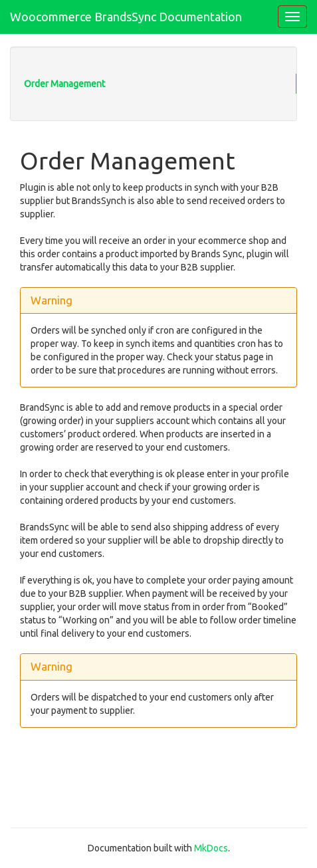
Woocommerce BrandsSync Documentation (126, 17)
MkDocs (211, 848)
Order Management (64, 84)
